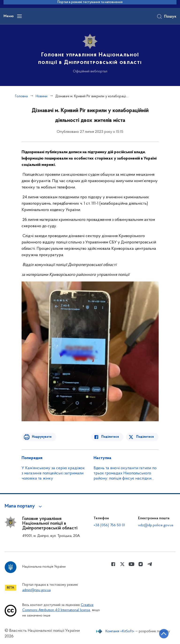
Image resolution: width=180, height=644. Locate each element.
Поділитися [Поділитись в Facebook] (111, 437)
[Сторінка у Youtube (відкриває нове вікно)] (131, 564)
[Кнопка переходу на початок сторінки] (162, 633)
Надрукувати (41, 437)
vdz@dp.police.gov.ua (156, 525)
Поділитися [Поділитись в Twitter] (145, 437)
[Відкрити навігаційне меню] (19, 16)
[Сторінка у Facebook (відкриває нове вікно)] (113, 564)
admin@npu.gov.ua (36, 590)
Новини (41, 96)
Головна (21, 96)
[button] (24, 506)
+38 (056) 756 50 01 (109, 525)
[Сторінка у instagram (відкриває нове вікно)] (141, 564)
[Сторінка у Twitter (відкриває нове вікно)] (122, 564)
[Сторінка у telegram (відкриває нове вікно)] (150, 564)
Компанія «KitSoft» (120, 631)
